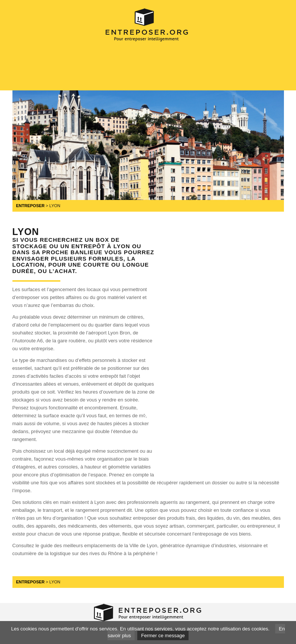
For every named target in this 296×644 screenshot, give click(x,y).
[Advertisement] (157, 66)
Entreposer (31, 206)
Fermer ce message (163, 636)
